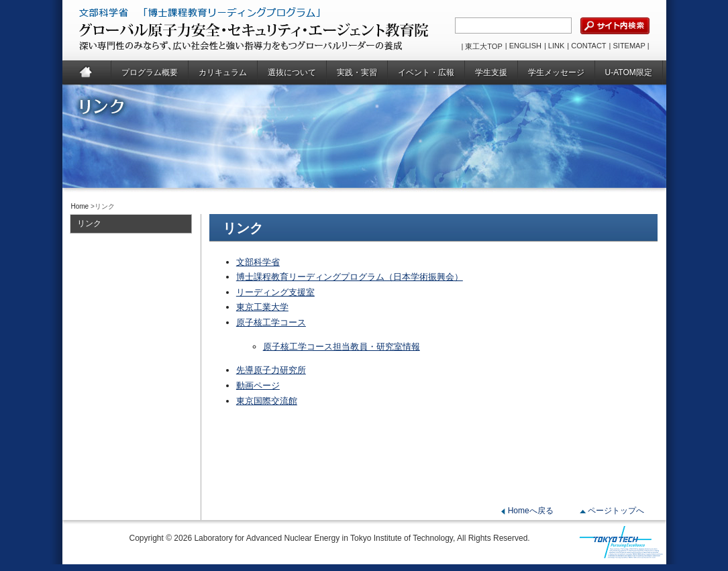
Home (87, 72)
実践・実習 (357, 72)
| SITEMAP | (629, 46)
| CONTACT (586, 46)
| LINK (554, 46)
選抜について (292, 72)
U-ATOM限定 (629, 72)
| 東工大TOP (481, 46)
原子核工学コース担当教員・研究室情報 (342, 347)
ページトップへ (616, 511)
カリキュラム (223, 72)
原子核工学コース (271, 322)
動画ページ (258, 385)
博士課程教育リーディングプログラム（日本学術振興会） (350, 277)
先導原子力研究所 (271, 370)
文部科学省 (258, 262)
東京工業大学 (262, 307)
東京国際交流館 (267, 401)
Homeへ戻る (531, 511)
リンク (89, 223)
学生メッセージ (556, 72)
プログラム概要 (150, 72)
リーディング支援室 (275, 292)
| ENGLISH (523, 46)
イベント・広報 (426, 72)
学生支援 (491, 72)
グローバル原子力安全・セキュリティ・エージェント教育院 (221, 30)
